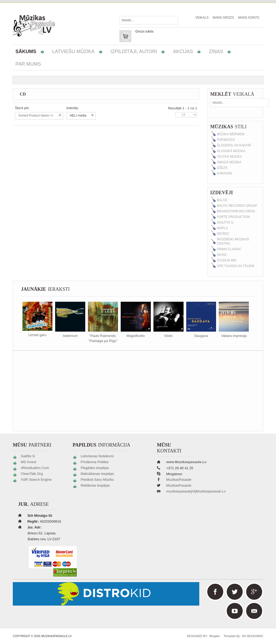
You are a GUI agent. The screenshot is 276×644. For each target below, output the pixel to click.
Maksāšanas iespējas (97, 474)
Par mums (28, 64)
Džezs (222, 168)
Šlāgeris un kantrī (234, 145)
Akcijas (183, 51)
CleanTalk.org (32, 474)
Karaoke (225, 173)
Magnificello (136, 336)
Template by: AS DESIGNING (242, 636)
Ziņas (216, 51)
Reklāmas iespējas (95, 485)
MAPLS (222, 228)
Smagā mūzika (229, 162)
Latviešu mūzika (73, 51)
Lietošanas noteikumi (97, 456)
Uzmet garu (37, 335)
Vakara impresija (234, 336)
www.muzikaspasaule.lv (186, 462)
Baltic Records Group (237, 206)
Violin (168, 336)
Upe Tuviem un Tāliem (236, 266)
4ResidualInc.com (35, 468)
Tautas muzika (229, 157)
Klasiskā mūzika (231, 151)
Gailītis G (225, 222)
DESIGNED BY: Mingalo (202, 636)
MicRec (223, 234)
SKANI (222, 255)
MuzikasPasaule (179, 480)
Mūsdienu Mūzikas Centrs (233, 241)
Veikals (202, 18)
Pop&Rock (226, 140)
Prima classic (229, 249)
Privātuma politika (95, 462)
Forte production (233, 217)
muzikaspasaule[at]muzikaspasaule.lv (196, 491)
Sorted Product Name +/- (36, 116)
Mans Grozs (223, 18)
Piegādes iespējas (95, 468)
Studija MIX (227, 260)
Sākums (26, 51)
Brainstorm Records (236, 211)
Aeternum (70, 336)
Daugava (201, 336)
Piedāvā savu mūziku (97, 480)
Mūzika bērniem (231, 134)
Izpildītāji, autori (134, 51)
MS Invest (29, 462)
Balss (222, 200)
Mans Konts (249, 18)
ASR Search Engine (36, 480)
